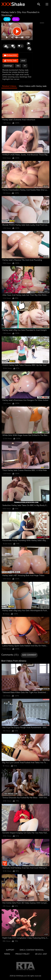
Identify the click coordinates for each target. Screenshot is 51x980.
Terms (7, 954)
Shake (13, 4)
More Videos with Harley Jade (33, 86)
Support (10, 950)
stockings (8, 66)
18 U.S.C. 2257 (41, 954)
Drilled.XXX (10, 56)
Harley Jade (10, 61)
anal (23, 61)
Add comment (29, 655)
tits (18, 66)
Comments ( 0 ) (10, 655)
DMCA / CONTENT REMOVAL (32, 950)
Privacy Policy (23, 954)
